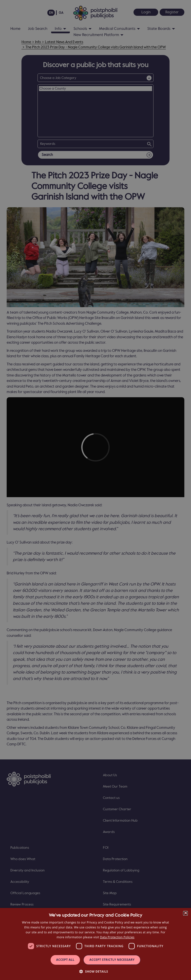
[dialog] (95, 944)
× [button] (185, 913)
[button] (95, 971)
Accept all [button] (65, 960)
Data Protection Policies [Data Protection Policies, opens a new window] (117, 937)
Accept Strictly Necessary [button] (112, 960)
